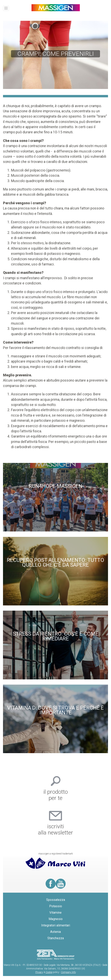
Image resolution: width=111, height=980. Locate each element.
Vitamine (55, 913)
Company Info (68, 972)
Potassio (56, 906)
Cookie (49, 972)
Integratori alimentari (56, 925)
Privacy (39, 972)
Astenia (55, 932)
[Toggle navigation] (6, 8)
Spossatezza (56, 900)
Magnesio (56, 919)
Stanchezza (56, 938)
